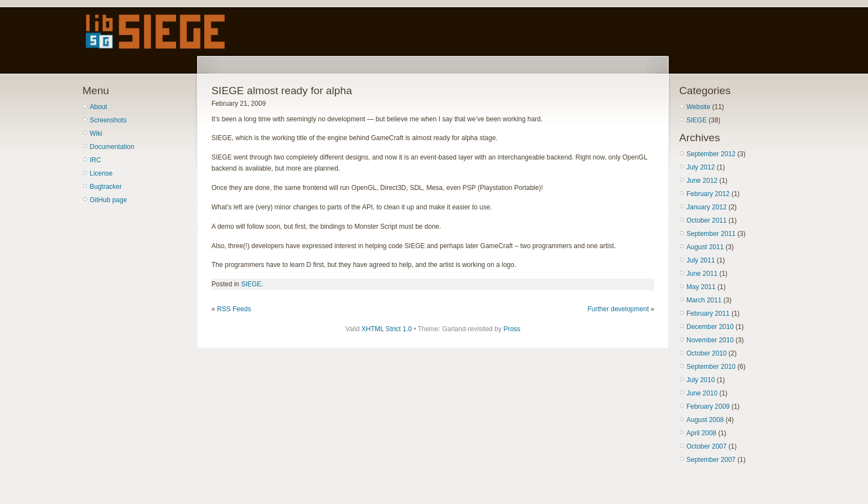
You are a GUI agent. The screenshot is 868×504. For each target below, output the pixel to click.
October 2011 (707, 220)
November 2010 (710, 340)
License (101, 173)
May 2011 (701, 287)
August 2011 (705, 247)
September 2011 (711, 234)
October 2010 (707, 353)
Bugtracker (106, 187)
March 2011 (704, 300)
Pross (512, 329)
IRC (95, 160)
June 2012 (702, 181)
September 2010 (711, 367)
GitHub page (108, 200)
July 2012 (701, 167)
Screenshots (108, 120)
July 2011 (701, 260)
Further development (618, 309)
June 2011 (702, 274)
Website (698, 107)
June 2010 (702, 393)
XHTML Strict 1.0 (387, 329)
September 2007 (711, 460)
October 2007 (707, 446)
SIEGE (251, 284)
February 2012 (708, 194)
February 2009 (708, 407)
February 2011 (708, 313)
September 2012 (711, 154)
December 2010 (710, 327)
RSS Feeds (234, 309)
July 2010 (701, 380)
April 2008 (701, 433)
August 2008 (705, 420)
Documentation (112, 147)
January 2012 (707, 207)
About (98, 107)
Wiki (96, 133)
